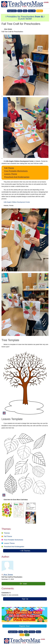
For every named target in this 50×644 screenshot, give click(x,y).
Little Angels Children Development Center (17, 202)
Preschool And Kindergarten (17, 177)
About (38, 632)
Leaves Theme (11, 174)
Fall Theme (9, 168)
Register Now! (25, 626)
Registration (12, 11)
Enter (20, 11)
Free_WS (32, 11)
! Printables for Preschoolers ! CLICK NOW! (25, 18)
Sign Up (25, 599)
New (26, 632)
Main (25, 11)
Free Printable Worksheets (16, 171)
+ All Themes (25, 551)
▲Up (22, 635)
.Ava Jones (8, 575)
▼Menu (40, 11)
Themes (7, 533)
